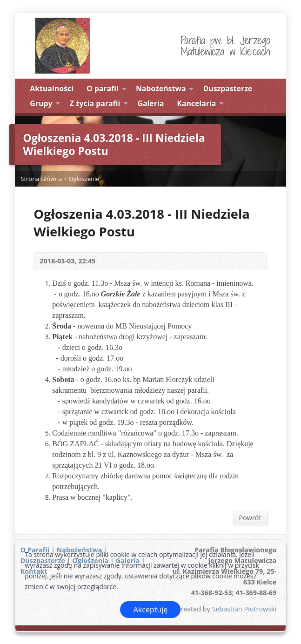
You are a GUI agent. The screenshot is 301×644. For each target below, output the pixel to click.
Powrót (250, 518)
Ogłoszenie (84, 179)
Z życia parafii (95, 103)
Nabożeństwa (161, 88)
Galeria (150, 103)
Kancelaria (196, 103)
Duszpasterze (228, 88)
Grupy (41, 103)
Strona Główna (41, 179)
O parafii (103, 88)
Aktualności (51, 88)
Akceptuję (151, 610)
